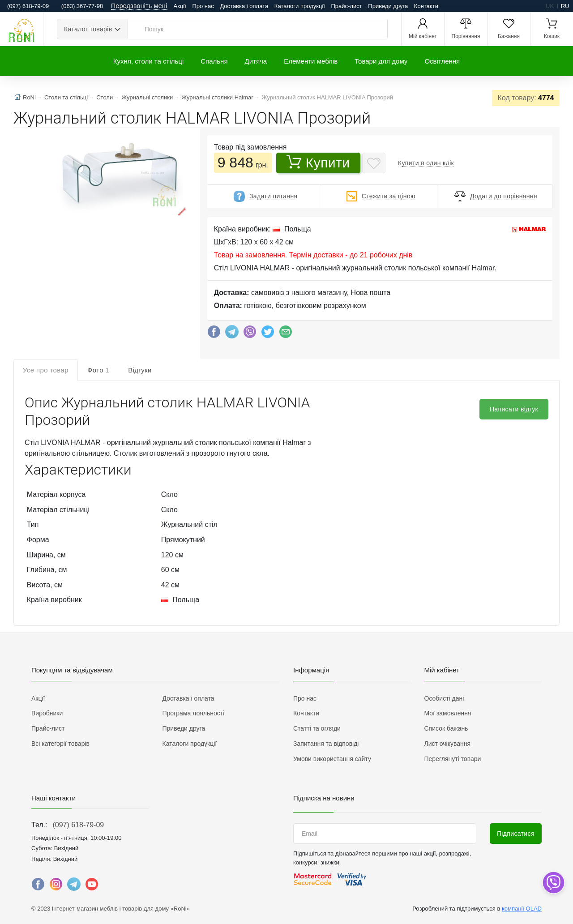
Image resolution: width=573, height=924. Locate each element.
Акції (180, 6)
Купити (318, 163)
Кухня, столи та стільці (148, 61)
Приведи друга (388, 6)
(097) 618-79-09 (78, 825)
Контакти (426, 6)
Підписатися (516, 834)
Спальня (214, 61)
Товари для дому (381, 61)
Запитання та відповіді (326, 744)
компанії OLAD (522, 909)
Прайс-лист (347, 6)
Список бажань (446, 728)
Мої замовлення (448, 713)
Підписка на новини (324, 798)
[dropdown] (553, 883)
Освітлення (442, 61)
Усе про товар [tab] (46, 370)
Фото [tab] (98, 370)
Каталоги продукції (300, 6)
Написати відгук (514, 409)
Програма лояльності (194, 713)
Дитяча (256, 61)
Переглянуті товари (453, 759)
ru (565, 6)
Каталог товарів (88, 29)
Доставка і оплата (244, 6)
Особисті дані (444, 698)
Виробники (47, 713)
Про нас (203, 6)
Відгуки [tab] (140, 370)
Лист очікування (448, 744)
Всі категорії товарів (60, 744)
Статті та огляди (317, 728)
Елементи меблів (311, 61)
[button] (118, 174)
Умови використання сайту (332, 759)
